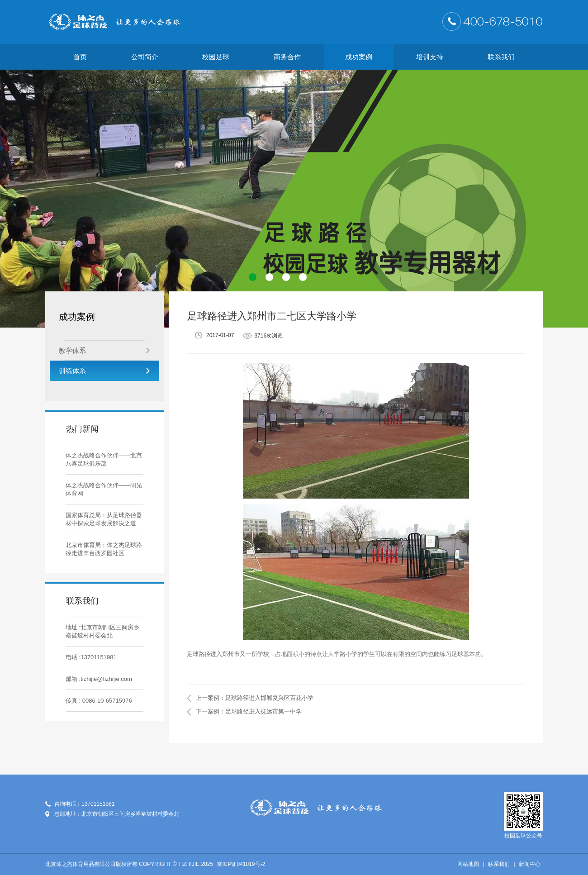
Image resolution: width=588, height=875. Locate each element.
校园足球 (216, 57)
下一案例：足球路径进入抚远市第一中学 (249, 711)
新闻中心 (530, 864)
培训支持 (430, 57)
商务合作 (287, 57)
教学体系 (104, 350)
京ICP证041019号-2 (241, 864)
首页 (80, 57)
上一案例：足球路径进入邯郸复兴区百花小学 (255, 698)
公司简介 (145, 57)
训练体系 (104, 371)
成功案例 (359, 57)
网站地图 (468, 864)
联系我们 (501, 57)
